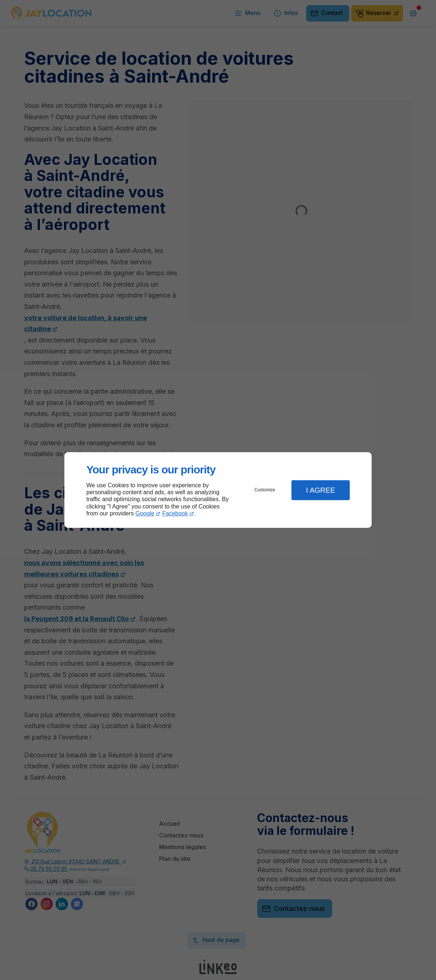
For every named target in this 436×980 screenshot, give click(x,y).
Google (145, 513)
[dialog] (218, 490)
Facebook (175, 513)
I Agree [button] (320, 490)
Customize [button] (265, 490)
